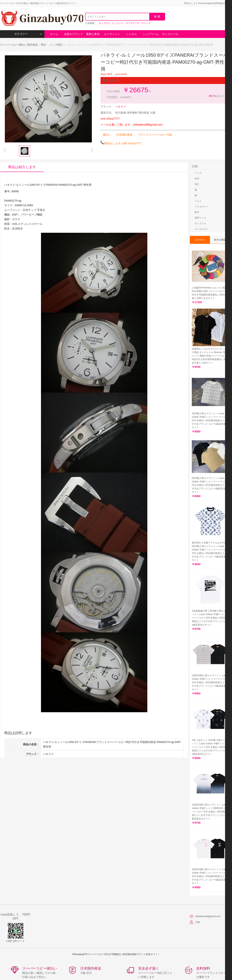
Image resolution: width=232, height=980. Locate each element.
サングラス (200, 223)
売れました (216, 96)
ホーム (54, 34)
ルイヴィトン (112, 34)
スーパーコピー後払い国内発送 (19, 45)
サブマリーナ (133, 23)
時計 (44, 45)
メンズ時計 (56, 45)
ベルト (198, 201)
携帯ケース (200, 218)
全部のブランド (73, 34)
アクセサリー (202, 207)
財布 (197, 179)
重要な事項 (93, 34)
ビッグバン (118, 23)
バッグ (198, 173)
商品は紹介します (22, 167)
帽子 (197, 212)
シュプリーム (151, 34)
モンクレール (170, 34)
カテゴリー (28, 34)
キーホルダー (202, 229)
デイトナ (146, 23)
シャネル (131, 34)
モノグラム (104, 23)
